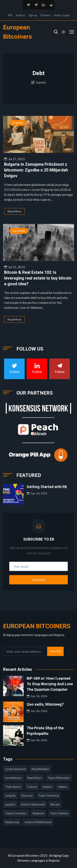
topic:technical (49, 795)
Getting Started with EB (47, 487)
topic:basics (13, 787)
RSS (10, 15)
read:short (35, 778)
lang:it (47, 787)
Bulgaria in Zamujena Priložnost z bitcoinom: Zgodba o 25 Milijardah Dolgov (36, 170)
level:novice (13, 778)
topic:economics (16, 813)
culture (32, 787)
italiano (63, 787)
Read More (14, 211)
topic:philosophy (59, 778)
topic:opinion (59, 813)
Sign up (33, 15)
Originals (18, 123)
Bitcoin (55, 804)
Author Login (62, 15)
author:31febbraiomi (38, 822)
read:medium (40, 769)
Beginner (38, 813)
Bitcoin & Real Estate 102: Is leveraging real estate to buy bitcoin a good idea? (38, 278)
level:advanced (15, 769)
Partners (46, 15)
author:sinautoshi (33, 804)
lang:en (10, 804)
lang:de (10, 795)
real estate (19, 231)
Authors (20, 15)
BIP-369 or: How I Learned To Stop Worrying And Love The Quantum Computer (50, 684)
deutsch (27, 795)
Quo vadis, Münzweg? (45, 704)
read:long (12, 822)
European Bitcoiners (37, 626)
